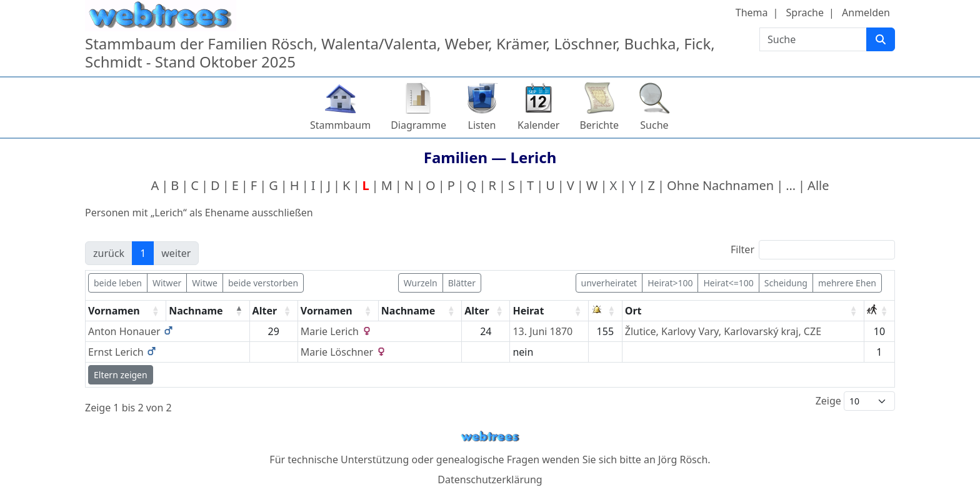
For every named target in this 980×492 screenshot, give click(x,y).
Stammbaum (340, 125)
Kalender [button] (538, 125)
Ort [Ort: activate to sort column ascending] (633, 311)
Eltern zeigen (121, 375)
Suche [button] (654, 125)
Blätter (462, 283)
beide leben (118, 283)
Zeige (855, 401)
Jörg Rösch (683, 459)
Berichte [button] (599, 125)
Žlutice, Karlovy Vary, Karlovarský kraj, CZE (723, 331)
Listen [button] (482, 125)
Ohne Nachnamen (720, 185)
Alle (818, 185)
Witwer (167, 283)
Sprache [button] (805, 13)
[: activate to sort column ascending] (606, 311)
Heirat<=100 (728, 283)
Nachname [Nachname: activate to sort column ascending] (408, 311)
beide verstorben (263, 283)
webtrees (490, 437)
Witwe (205, 283)
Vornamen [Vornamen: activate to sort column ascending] (114, 311)
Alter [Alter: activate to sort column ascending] (265, 311)
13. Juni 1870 (542, 331)
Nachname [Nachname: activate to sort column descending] (196, 311)
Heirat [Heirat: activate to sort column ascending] (528, 311)
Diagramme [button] (418, 125)
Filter (813, 250)
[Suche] (881, 39)
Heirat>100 (670, 283)
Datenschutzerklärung (490, 479)
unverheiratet (609, 283)
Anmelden (866, 13)
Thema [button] (752, 13)
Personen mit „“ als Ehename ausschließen (199, 213)
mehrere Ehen (847, 283)
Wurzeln (421, 283)
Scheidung (786, 283)
